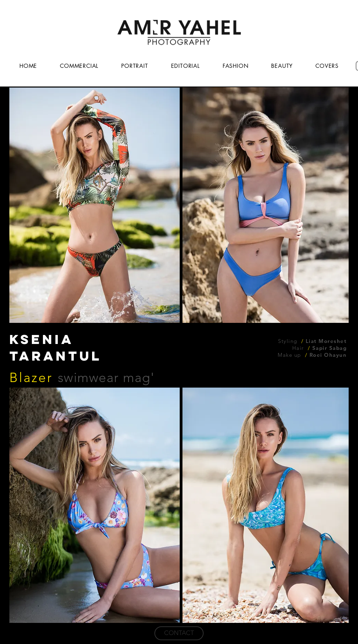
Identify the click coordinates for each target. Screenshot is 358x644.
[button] (95, 205)
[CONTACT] (179, 633)
